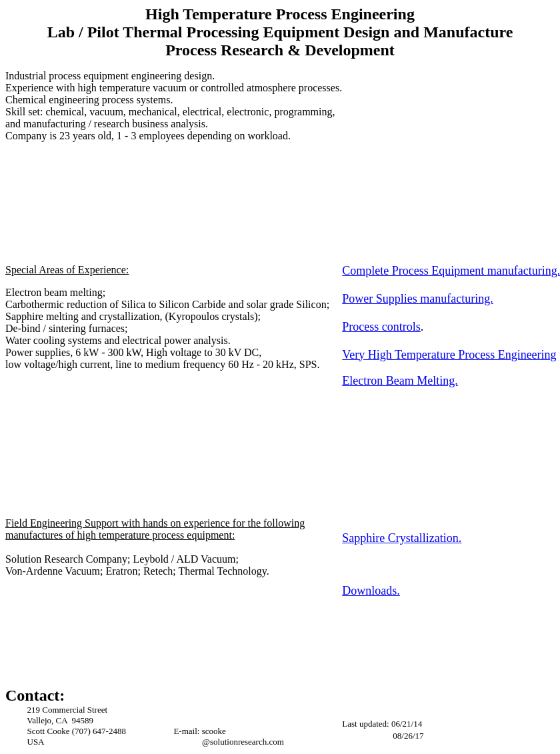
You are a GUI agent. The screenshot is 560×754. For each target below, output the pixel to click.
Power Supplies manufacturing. (417, 299)
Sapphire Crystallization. (402, 538)
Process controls (381, 327)
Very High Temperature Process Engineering (449, 355)
